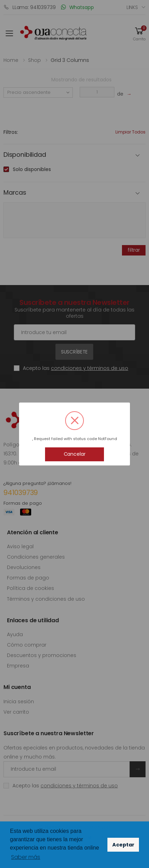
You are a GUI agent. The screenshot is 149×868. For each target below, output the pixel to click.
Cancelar (75, 454)
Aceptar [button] (123, 845)
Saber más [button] (26, 857)
